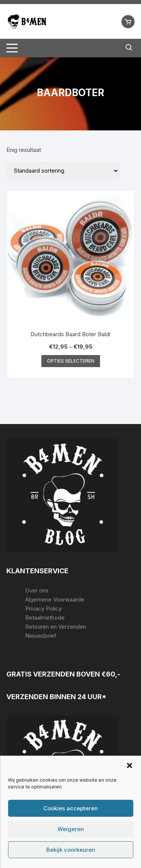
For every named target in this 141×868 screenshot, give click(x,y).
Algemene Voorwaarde (55, 599)
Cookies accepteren (70, 808)
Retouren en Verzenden (56, 627)
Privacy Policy (43, 609)
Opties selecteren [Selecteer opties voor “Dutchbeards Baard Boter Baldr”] (71, 361)
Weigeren (71, 829)
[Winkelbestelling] (63, 171)
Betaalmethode (45, 618)
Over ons (37, 590)
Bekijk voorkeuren (71, 850)
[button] (129, 765)
